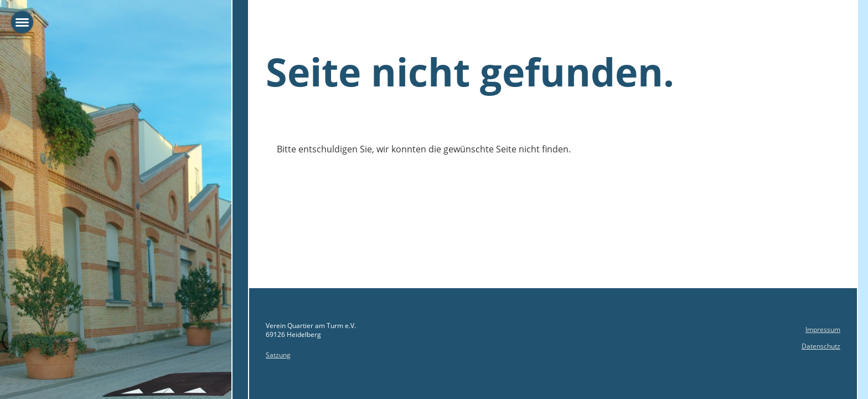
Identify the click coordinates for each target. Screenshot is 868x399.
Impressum (823, 329)
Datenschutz (821, 346)
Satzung (278, 355)
